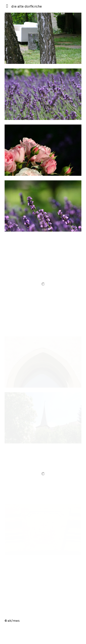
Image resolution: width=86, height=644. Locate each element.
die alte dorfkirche (26, 6)
